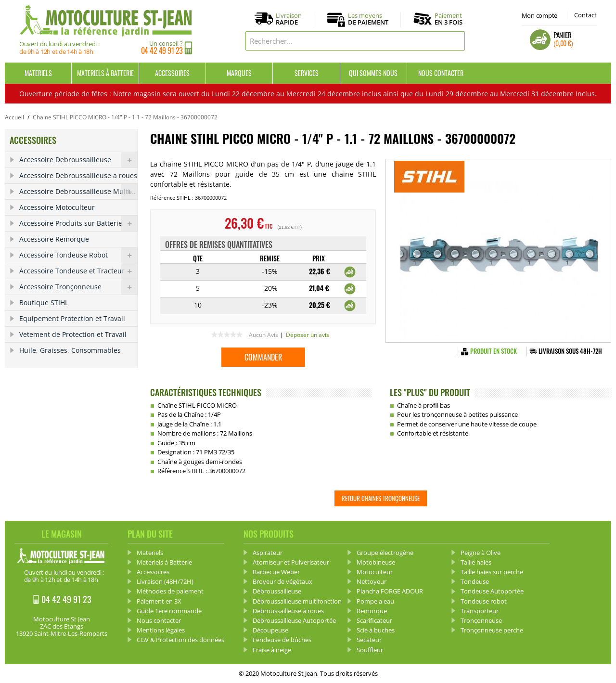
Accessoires (172, 73)
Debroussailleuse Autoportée (294, 620)
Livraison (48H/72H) (165, 581)
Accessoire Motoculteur (57, 207)
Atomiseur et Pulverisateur (291, 562)
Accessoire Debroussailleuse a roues (78, 175)
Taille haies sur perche (492, 572)
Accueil (14, 117)
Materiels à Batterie (105, 73)
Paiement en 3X (159, 601)
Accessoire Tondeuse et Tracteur (78, 271)
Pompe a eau (375, 601)
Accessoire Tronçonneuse (78, 287)
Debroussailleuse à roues (288, 611)
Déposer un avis (308, 335)
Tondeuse (475, 581)
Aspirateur (268, 553)
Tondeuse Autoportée (492, 591)
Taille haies (476, 562)
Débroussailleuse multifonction (297, 601)
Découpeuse (270, 630)
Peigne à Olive (481, 553)
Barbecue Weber (276, 572)
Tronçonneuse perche (492, 630)
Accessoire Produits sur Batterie (78, 223)
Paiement (449, 19)
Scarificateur (374, 620)
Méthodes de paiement (170, 591)
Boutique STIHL (44, 303)
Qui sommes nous (373, 73)
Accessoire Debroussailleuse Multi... (78, 192)
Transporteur (480, 611)
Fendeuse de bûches (282, 640)
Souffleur (370, 650)
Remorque (372, 611)
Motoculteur (375, 572)
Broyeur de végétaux (282, 581)
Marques (239, 73)
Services (307, 73)
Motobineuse (376, 562)
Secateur (369, 640)
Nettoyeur (372, 581)
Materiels (38, 73)
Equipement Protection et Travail (72, 318)
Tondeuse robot (484, 601)
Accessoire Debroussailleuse (78, 160)
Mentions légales (161, 630)
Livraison (289, 19)
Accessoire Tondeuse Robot (78, 255)
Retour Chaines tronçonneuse (381, 498)
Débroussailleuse (277, 591)
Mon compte (539, 15)
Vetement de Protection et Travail (73, 334)
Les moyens (368, 19)
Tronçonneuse (481, 620)
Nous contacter (441, 73)
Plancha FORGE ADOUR (390, 591)
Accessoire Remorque (54, 239)
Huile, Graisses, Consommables (70, 350)
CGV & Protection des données (180, 640)
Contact (585, 15)
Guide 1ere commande (169, 611)
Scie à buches (376, 630)
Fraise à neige (272, 650)
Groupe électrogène (385, 553)
